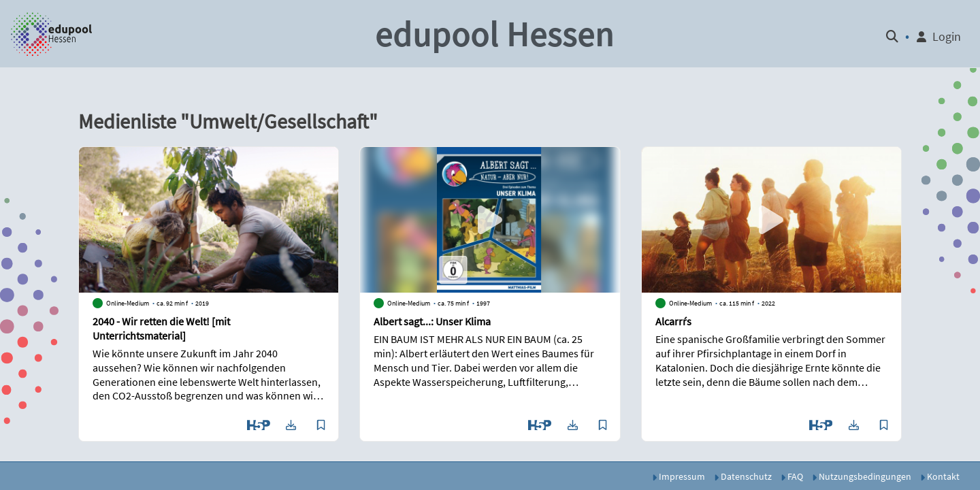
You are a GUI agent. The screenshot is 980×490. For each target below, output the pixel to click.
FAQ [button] (792, 476)
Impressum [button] (679, 476)
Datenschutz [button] (743, 476)
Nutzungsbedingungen (862, 476)
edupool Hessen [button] (494, 34)
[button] (52, 34)
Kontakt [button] (940, 476)
